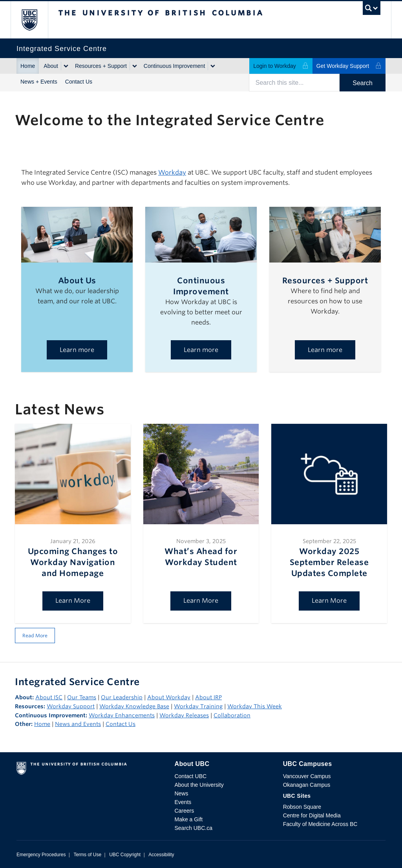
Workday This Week (255, 706)
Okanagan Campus (307, 785)
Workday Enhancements (122, 715)
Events (183, 802)
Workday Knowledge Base (134, 706)
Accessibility (161, 855)
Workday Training (198, 706)
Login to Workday (281, 66)
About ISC (49, 697)
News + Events (39, 82)
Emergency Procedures (41, 855)
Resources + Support (101, 66)
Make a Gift (188, 819)
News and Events (78, 724)
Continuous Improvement (174, 66)
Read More (35, 635)
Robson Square (302, 807)
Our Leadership (122, 697)
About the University (199, 785)
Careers (184, 811)
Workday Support (71, 706)
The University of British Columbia (35, 20)
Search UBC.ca (193, 828)
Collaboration (232, 715)
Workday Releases (184, 715)
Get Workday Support (349, 66)
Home (28, 66)
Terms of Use (87, 855)
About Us (77, 281)
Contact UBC (190, 776)
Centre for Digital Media (312, 815)
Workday (172, 172)
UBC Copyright (125, 855)
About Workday (169, 697)
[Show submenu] (66, 66)
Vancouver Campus (307, 776)
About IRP (208, 697)
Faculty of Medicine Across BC (320, 824)
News (181, 793)
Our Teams (82, 697)
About (51, 66)
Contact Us (79, 82)
